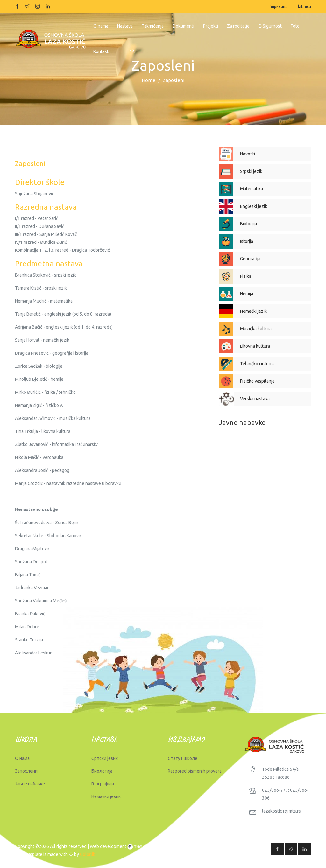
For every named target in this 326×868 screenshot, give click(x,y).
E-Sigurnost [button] (270, 26)
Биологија (102, 771)
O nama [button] (101, 26)
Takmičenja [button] (153, 26)
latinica (305, 7)
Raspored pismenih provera (195, 771)
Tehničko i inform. (257, 364)
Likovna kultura (255, 346)
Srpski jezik (251, 171)
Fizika (246, 276)
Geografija (250, 259)
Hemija (247, 294)
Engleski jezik (254, 206)
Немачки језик (106, 796)
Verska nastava (255, 399)
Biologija (248, 224)
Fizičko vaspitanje (257, 381)
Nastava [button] (125, 26)
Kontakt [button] (101, 51)
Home (149, 80)
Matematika (252, 189)
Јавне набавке (30, 784)
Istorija (247, 241)
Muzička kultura (256, 329)
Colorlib (88, 854)
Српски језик (105, 758)
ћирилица (279, 7)
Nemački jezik (253, 311)
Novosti (248, 154)
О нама (22, 758)
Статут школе (183, 758)
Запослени (26, 771)
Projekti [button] (211, 26)
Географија (103, 784)
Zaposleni (174, 80)
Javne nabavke (242, 422)
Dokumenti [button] (183, 26)
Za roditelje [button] (238, 26)
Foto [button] (295, 26)
